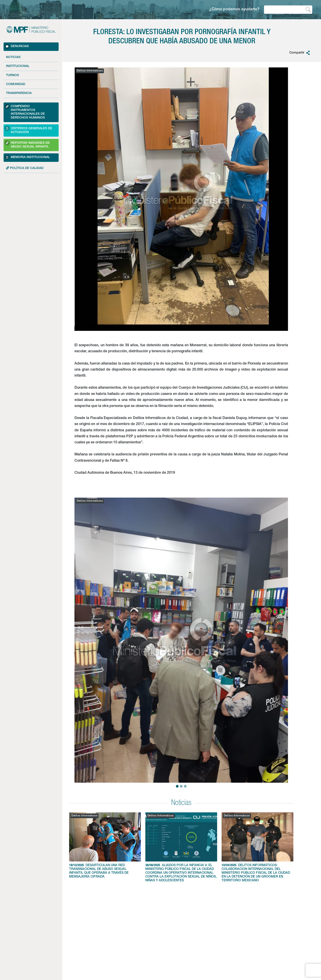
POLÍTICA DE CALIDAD (25, 168)
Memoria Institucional (27, 157)
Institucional (18, 66)
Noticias (13, 57)
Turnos (12, 75)
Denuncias (17, 46)
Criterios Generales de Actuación (28, 130)
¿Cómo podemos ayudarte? (234, 9)
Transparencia (19, 93)
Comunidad (16, 84)
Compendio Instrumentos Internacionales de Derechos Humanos (25, 112)
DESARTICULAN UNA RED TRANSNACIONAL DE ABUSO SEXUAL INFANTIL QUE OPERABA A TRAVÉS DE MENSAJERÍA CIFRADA (105, 845)
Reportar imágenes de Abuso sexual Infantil (27, 144)
